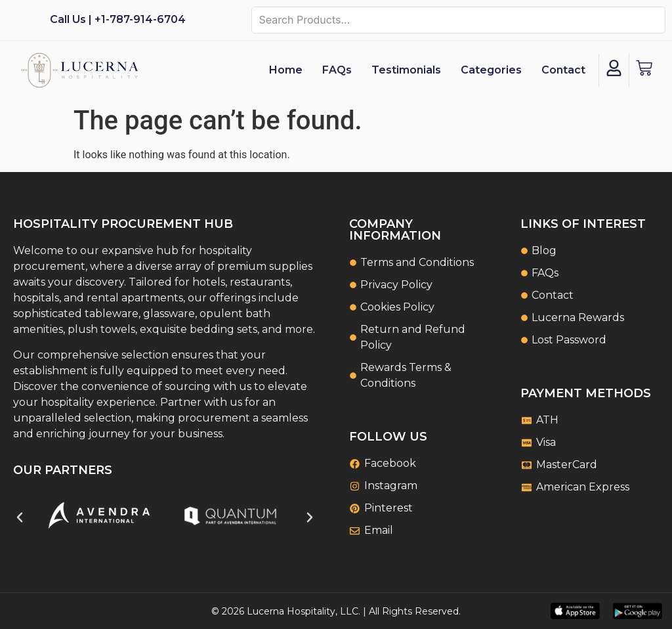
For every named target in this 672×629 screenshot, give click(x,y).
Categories (491, 70)
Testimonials (406, 70)
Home (286, 70)
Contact (563, 70)
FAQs (337, 70)
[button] (20, 517)
